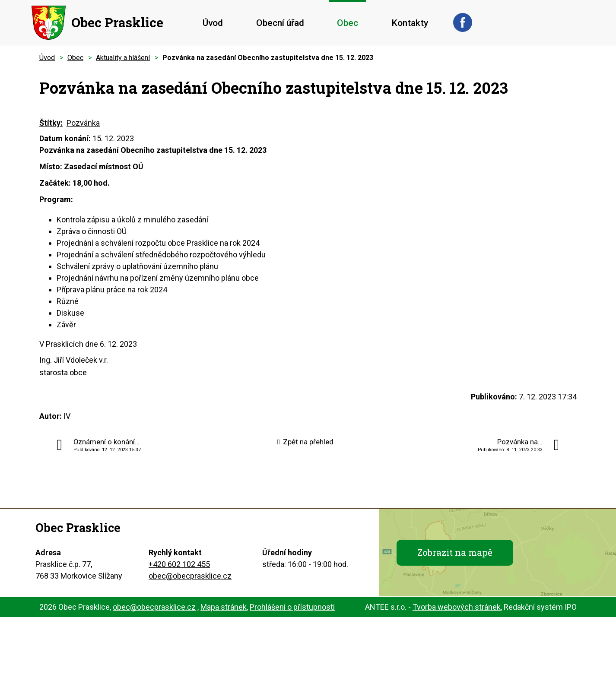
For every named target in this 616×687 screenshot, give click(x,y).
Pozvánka (83, 123)
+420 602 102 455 (179, 564)
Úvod (213, 23)
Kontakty (410, 23)
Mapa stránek (224, 607)
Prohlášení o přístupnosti (292, 607)
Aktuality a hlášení (123, 58)
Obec (348, 23)
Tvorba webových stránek (457, 607)
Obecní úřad (280, 23)
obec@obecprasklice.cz (190, 576)
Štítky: (51, 123)
